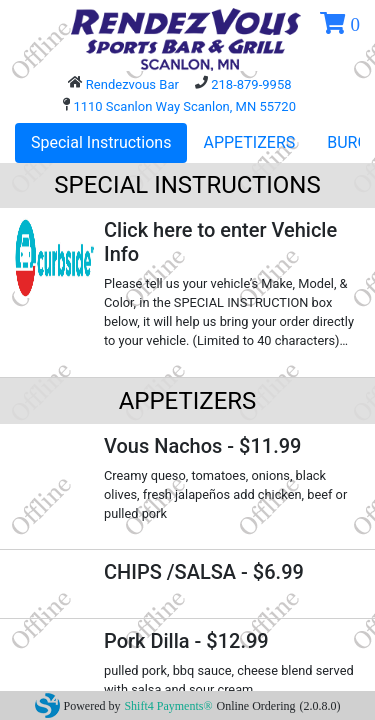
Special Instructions (101, 142)
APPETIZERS (249, 142)
